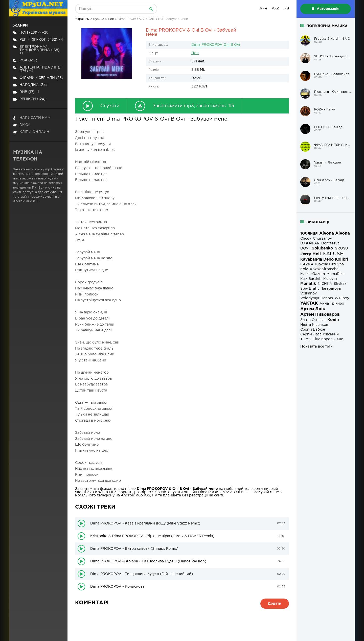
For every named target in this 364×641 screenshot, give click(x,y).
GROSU (341, 248)
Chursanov (322, 239)
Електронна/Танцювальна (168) (36, 50)
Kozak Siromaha (324, 269)
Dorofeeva (330, 243)
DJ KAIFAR (310, 243)
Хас (340, 339)
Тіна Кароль (324, 339)
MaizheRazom (313, 274)
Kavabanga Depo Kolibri (324, 259)
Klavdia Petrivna (329, 264)
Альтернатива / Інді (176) (37, 69)
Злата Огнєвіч (313, 320)
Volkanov (309, 293)
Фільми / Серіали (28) (38, 78)
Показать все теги (316, 347)
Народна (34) (30, 85)
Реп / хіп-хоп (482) (38, 40)
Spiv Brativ (310, 289)
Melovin (330, 279)
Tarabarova (331, 289)
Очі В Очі (232, 45)
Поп (195, 53)
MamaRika (336, 274)
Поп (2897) (31, 33)
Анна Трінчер (332, 304)
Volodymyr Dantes (317, 298)
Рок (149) (25, 61)
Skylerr (340, 284)
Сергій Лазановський (320, 334)
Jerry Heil (311, 254)
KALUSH (333, 254)
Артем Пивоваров (320, 315)
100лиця (309, 233)
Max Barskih (311, 279)
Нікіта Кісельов (314, 325)
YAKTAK (309, 303)
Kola (304, 269)
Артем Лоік (313, 309)
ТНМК (306, 339)
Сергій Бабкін (313, 330)
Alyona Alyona (335, 233)
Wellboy (342, 298)
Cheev (306, 239)
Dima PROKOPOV (207, 45)
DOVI (305, 248)
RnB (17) (26, 92)
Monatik (308, 284)
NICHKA (325, 284)
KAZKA (307, 264)
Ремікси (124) (29, 99)
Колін (333, 320)
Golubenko (322, 248)
